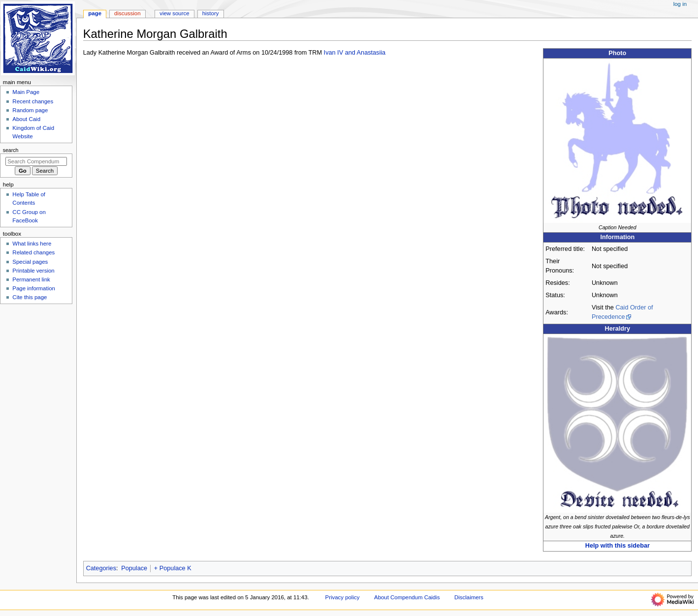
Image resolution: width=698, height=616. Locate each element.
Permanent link (31, 279)
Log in (680, 4)
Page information (34, 288)
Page (95, 13)
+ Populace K (173, 568)
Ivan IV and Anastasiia (355, 53)
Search (11, 150)
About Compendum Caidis (407, 597)
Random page (30, 110)
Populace (134, 568)
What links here (32, 244)
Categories (101, 568)
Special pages (30, 262)
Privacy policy (343, 597)
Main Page (26, 92)
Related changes (33, 252)
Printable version (33, 271)
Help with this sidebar (618, 546)
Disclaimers (469, 597)
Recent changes (33, 101)
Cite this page (30, 297)
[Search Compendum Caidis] (36, 161)
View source (174, 13)
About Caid (26, 119)
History (211, 13)
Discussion (127, 13)
